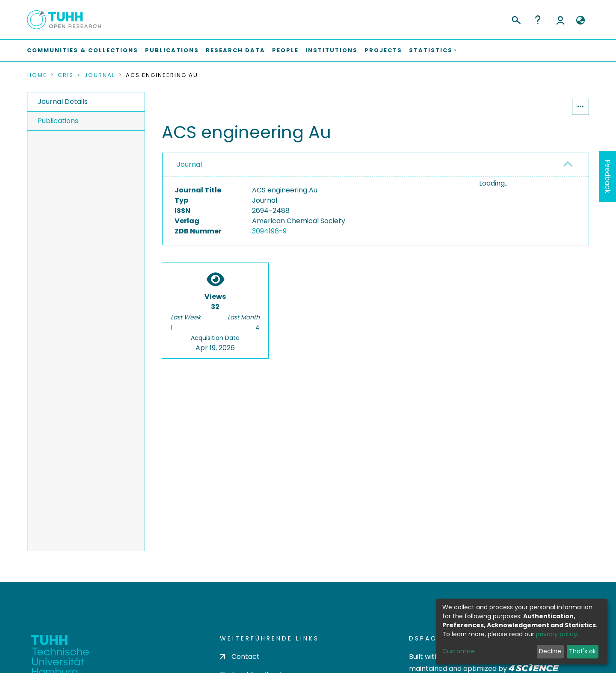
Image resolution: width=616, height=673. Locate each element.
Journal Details (63, 102)
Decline (550, 651)
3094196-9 (269, 231)
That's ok (582, 651)
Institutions (332, 50)
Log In (560, 20)
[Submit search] (516, 19)
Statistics (546, 107)
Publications (172, 50)
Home (37, 75)
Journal (100, 75)
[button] (580, 21)
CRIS (66, 75)
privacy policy (557, 634)
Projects (383, 50)
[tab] (376, 165)
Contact (240, 657)
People (285, 50)
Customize (459, 651)
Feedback (608, 176)
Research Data (235, 50)
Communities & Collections (83, 50)
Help (538, 20)
